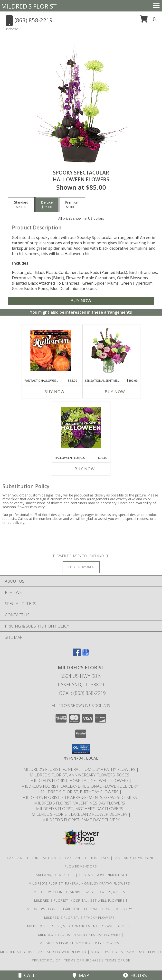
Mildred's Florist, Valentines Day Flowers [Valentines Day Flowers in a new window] (80, 803)
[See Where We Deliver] (81, 567)
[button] (148, 21)
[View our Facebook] (77, 655)
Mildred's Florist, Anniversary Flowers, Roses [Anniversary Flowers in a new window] (80, 775)
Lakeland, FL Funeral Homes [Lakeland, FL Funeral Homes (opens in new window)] (34, 858)
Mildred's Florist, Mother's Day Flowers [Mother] (80, 809)
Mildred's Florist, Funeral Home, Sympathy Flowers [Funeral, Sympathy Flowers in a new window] (80, 769)
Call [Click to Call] (27, 975)
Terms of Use (118, 960)
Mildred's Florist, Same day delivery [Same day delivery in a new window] (81, 820)
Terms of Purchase (82, 960)
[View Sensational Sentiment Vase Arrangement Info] (111, 350)
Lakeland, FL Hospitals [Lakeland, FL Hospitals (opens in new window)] (87, 858)
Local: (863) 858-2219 (81, 693)
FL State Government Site (104, 875)
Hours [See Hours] (135, 975)
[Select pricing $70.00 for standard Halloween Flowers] (21, 205)
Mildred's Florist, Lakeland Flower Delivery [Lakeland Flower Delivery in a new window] (80, 814)
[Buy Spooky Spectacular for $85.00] (81, 301)
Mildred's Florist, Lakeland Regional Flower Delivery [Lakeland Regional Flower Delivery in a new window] (80, 786)
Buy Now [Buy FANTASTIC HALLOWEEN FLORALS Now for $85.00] (54, 392)
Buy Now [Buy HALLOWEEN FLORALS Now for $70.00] (85, 469)
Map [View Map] (81, 975)
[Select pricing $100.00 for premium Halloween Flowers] (72, 205)
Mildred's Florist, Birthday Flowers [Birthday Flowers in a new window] (80, 792)
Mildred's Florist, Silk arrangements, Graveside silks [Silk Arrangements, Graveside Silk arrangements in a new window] (80, 797)
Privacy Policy (46, 960)
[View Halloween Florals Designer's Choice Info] (81, 428)
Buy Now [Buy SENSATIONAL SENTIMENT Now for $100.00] (115, 392)
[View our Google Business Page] (86, 655)
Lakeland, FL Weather (54, 875)
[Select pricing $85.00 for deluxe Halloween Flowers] (47, 205)
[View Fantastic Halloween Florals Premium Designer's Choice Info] (51, 350)
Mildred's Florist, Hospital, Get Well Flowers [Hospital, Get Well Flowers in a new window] (80, 780)
